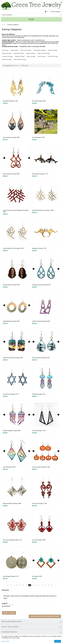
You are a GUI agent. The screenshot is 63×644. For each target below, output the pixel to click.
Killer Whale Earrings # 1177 (40, 174)
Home (4, 25)
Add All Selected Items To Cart (45, 616)
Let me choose (5, 641)
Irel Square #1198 (37, 576)
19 (20, 585)
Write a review (9, 613)
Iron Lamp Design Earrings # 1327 (13, 540)
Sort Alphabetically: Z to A (11, 66)
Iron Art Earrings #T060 (39, 540)
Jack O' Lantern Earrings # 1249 (41, 467)
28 (49, 585)
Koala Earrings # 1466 (38, 137)
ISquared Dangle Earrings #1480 (12, 503)
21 (27, 585)
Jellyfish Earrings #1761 (39, 394)
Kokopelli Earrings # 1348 (10, 101)
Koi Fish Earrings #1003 (39, 101)
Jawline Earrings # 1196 (39, 431)
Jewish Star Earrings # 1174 (11, 394)
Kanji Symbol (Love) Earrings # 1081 (13, 248)
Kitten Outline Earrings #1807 (11, 174)
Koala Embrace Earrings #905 (11, 137)
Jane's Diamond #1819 (9, 467)
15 (8, 585)
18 (17, 585)
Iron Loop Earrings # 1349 (39, 503)
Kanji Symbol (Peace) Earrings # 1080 (43, 210)
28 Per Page (25, 66)
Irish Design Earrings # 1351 (11, 576)
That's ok (58, 641)
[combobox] (31, 15)
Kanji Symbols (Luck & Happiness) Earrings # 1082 (16, 211)
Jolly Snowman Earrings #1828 (41, 358)
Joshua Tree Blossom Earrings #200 (13, 358)
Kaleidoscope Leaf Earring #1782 (41, 285)
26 (42, 585)
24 (36, 585)
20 (23, 585)
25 (39, 585)
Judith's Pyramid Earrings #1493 (41, 321)
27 (45, 585)
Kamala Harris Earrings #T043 (11, 285)
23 (33, 585)
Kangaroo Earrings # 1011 (39, 248)
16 (11, 585)
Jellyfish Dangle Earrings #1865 (12, 431)
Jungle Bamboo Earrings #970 (11, 321)
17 (14, 585)
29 (52, 585)
